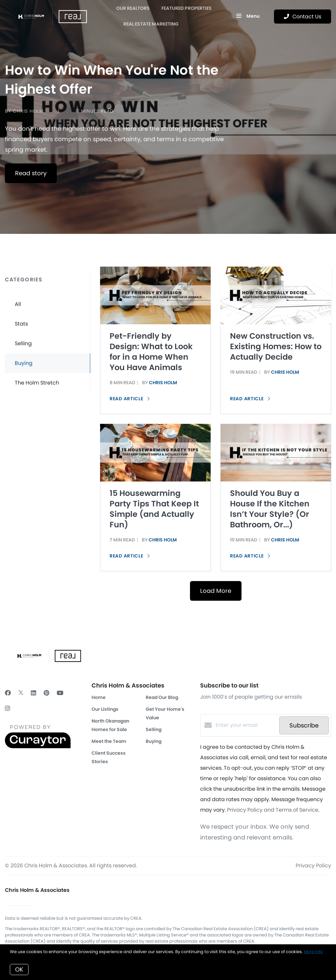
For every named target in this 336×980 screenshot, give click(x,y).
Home (99, 697)
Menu (248, 16)
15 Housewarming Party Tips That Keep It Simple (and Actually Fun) (154, 509)
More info (313, 952)
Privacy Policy (313, 866)
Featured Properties (187, 8)
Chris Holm (163, 383)
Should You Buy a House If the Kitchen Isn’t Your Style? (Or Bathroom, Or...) (270, 509)
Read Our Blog (162, 697)
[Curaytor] (38, 747)
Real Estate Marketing (151, 24)
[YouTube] (60, 693)
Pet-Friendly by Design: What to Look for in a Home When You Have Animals (151, 352)
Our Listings (105, 709)
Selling (154, 729)
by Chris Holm (24, 111)
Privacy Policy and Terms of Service (273, 810)
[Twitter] (21, 693)
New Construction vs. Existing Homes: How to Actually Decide (276, 346)
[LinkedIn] (33, 693)
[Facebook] (8, 693)
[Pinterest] (46, 693)
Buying (154, 741)
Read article (130, 399)
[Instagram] (8, 708)
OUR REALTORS (133, 8)
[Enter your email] (246, 725)
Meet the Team (109, 741)
